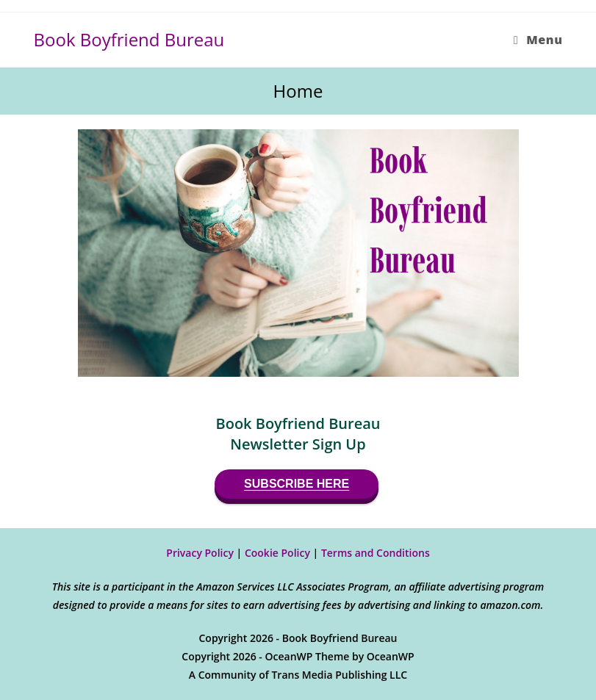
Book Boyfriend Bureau (129, 39)
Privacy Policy (200, 553)
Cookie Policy (277, 553)
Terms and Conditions (376, 553)
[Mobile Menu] (538, 40)
